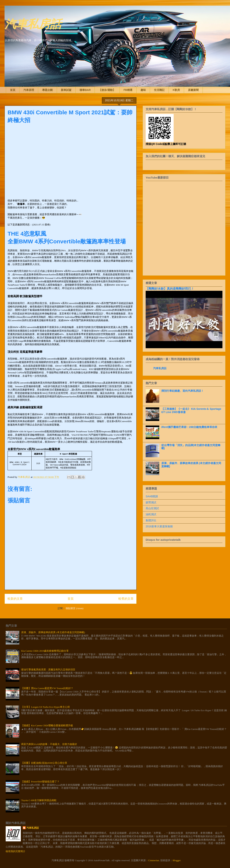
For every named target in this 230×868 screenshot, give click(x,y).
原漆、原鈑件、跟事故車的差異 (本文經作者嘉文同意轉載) (53, 632)
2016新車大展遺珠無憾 (159, 526)
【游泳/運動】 (107, 90)
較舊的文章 (126, 599)
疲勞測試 (151, 502)
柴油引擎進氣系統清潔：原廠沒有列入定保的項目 (48, 670)
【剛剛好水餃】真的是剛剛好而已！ (170, 289)
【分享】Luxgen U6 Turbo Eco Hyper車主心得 (45, 707)
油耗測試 (151, 514)
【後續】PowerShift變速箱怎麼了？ (40, 782)
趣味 (143, 90)
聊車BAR (85, 90)
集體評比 (151, 520)
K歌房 (176, 90)
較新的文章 (15, 599)
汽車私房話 (33, 23)
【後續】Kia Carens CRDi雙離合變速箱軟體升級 (47, 725)
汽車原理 (29, 90)
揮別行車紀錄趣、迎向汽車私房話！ (183, 391)
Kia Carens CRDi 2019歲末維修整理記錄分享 (45, 651)
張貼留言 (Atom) (75, 608)
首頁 (13, 90)
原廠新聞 (193, 90)
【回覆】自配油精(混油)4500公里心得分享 (44, 763)
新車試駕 (66, 90)
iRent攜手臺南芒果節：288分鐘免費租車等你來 (189, 427)
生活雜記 (159, 90)
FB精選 (128, 90)
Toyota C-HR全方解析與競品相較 (39, 800)
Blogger (177, 860)
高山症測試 (152, 508)
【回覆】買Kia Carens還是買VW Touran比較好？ (47, 688)
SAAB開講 (152, 496)
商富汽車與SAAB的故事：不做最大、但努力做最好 (49, 744)
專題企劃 (47, 90)
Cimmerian (154, 860)
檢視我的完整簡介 (16, 851)
